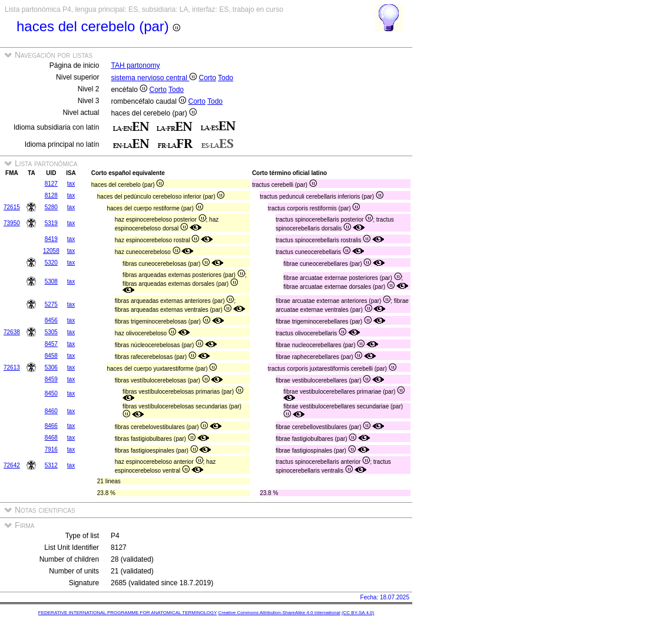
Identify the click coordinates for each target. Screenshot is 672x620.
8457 (51, 344)
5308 (51, 281)
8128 (51, 195)
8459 (51, 379)
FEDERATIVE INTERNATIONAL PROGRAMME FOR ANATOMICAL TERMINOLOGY (128, 613)
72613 (12, 367)
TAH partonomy (135, 65)
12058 (51, 251)
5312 (51, 465)
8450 (51, 393)
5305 (51, 332)
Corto (208, 78)
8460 (51, 411)
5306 (51, 367)
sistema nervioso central (154, 78)
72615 (12, 207)
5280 (51, 207)
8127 (51, 184)
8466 (51, 426)
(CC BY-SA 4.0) (358, 613)
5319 (51, 223)
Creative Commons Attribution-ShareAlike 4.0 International (279, 613)
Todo (226, 78)
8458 (51, 356)
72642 (12, 465)
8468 (51, 438)
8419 (51, 239)
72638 (12, 332)
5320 (51, 263)
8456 (51, 320)
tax (71, 184)
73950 (12, 223)
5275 (51, 304)
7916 (51, 449)
